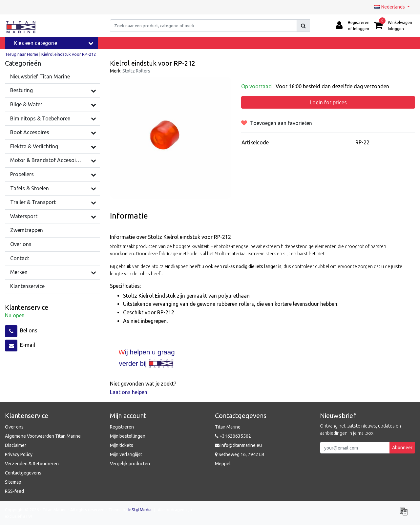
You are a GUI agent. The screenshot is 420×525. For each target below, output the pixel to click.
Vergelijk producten (130, 464)
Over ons (14, 427)
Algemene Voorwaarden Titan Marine (43, 436)
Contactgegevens (23, 473)
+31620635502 (233, 436)
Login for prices (328, 102)
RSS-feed (14, 491)
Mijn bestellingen (128, 436)
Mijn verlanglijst (126, 454)
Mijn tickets (122, 445)
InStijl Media (140, 510)
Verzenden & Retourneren (32, 464)
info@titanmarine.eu (238, 445)
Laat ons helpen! (129, 392)
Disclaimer (16, 445)
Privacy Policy (19, 454)
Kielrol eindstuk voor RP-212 (69, 54)
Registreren (122, 427)
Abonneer (402, 448)
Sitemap (13, 482)
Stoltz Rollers (136, 71)
